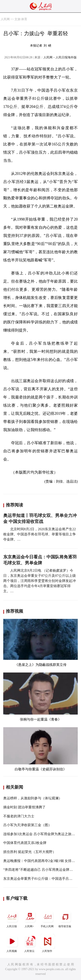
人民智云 (30, 943)
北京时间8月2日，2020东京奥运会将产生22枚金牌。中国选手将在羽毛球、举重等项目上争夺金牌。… (40, 534)
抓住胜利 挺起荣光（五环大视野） (30, 852)
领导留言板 (65, 919)
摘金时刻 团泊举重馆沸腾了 (24, 807)
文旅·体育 (21, 19)
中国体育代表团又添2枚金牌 (25, 843)
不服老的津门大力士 (19, 816)
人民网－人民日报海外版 (60, 57)
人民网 (5, 19)
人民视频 (12, 943)
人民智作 (48, 943)
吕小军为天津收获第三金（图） (27, 825)
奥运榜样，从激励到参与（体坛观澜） (33, 798)
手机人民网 (48, 919)
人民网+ (30, 919)
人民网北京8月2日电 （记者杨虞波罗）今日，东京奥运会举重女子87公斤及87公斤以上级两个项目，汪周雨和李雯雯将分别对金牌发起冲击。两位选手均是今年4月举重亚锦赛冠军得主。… (40, 581)
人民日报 (12, 919)
